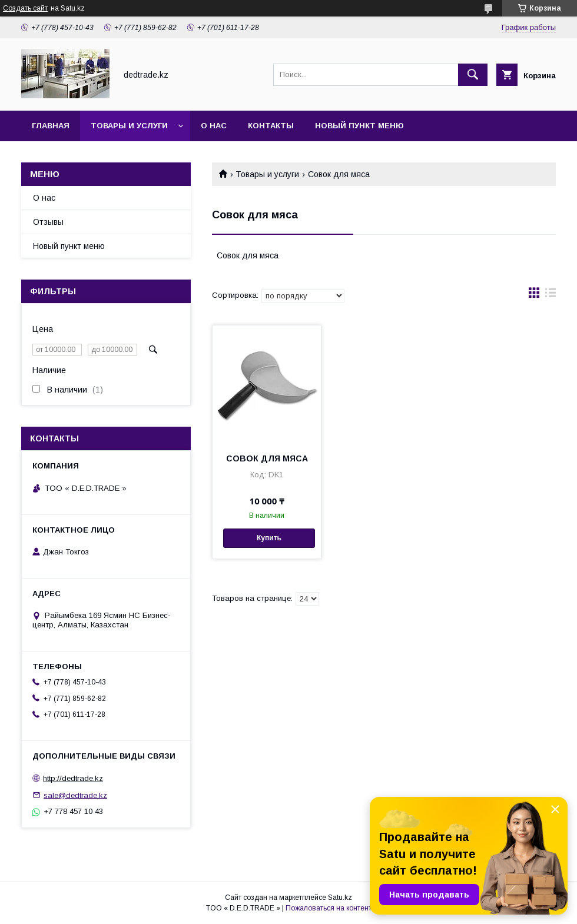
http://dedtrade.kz (73, 778)
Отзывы (48, 222)
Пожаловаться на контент (329, 908)
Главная (51, 126)
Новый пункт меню (359, 126)
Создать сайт (25, 8)
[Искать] (473, 75)
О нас (214, 126)
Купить (269, 538)
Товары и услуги (129, 126)
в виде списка (551, 295)
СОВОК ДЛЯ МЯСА (267, 458)
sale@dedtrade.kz (75, 795)
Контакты (271, 126)
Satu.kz (340, 898)
